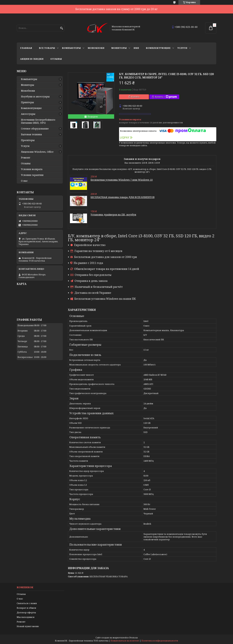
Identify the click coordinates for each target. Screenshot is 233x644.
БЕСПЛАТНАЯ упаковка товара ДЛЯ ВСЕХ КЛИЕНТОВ (123, 197)
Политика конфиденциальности (160, 641)
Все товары (47, 48)
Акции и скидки (32, 59)
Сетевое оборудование (35, 129)
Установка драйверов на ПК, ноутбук (113, 215)
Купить (136, 97)
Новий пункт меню (28, 626)
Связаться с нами (27, 603)
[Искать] (61, 28)
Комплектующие (158, 48)
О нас (24, 181)
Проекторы (28, 140)
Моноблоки (96, 48)
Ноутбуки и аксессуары (35, 97)
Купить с (166, 97)
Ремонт (26, 158)
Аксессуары (28, 114)
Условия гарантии (32, 175)
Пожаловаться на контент (125, 641)
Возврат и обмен (26, 608)
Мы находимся (26, 617)
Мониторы (119, 48)
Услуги (182, 48)
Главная (26, 48)
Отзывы (56, 59)
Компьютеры (71, 48)
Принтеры (27, 102)
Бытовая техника (31, 134)
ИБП (136, 48)
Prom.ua (133, 638)
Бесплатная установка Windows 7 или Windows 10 (122, 180)
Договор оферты (26, 612)
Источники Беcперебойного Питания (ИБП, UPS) (38, 121)
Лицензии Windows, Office (37, 152)
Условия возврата (32, 169)
